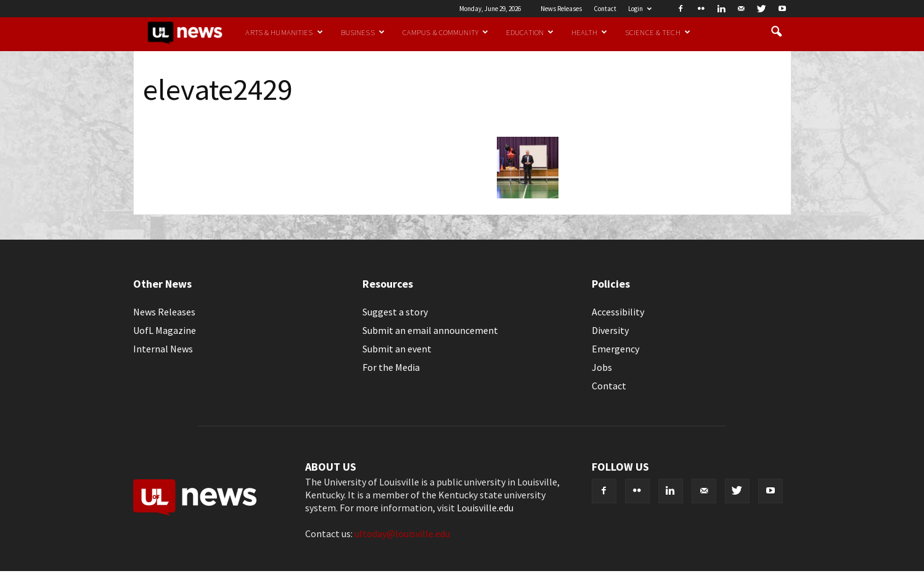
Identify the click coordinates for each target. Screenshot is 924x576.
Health (589, 32)
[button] (777, 32)
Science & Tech (658, 32)
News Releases (561, 9)
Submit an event (397, 349)
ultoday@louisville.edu (402, 533)
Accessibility (618, 312)
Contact (605, 9)
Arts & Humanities (284, 32)
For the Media (391, 367)
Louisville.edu (485, 508)
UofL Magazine (165, 330)
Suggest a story (395, 312)
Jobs (602, 367)
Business (363, 32)
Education (530, 32)
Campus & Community (445, 32)
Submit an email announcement (430, 330)
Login (640, 9)
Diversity (610, 330)
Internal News (163, 349)
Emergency (615, 349)
